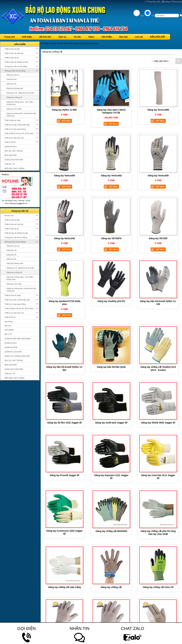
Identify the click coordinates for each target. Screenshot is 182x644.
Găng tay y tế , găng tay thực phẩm (20, 93)
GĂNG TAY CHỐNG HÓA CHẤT (17, 356)
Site (153, 16)
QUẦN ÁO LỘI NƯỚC (13, 352)
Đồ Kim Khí (9, 216)
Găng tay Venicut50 (158, 176)
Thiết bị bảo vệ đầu (12, 49)
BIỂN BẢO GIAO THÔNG (15, 168)
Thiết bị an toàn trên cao (14, 138)
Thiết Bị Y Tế (10, 164)
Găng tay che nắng (14, 109)
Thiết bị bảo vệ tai (12, 58)
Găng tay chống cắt (14, 97)
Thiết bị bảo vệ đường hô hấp (16, 62)
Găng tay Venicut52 (111, 176)
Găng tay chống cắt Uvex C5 (158, 587)
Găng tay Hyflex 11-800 (64, 110)
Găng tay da (11, 259)
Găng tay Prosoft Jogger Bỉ (64, 475)
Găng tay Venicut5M (158, 110)
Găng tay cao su (13, 75)
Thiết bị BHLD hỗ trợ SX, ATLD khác (19, 133)
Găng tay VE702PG (111, 238)
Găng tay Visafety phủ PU (111, 301)
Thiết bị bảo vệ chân (13, 120)
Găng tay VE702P (158, 238)
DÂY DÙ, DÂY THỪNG (14, 151)
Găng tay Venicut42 (64, 238)
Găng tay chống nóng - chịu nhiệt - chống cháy (20, 103)
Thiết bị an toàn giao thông (15, 129)
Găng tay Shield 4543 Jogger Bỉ (158, 423)
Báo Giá (8, 326)
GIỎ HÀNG (9, 330)
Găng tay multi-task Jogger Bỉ (111, 423)
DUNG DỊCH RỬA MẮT (14, 160)
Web (142, 16)
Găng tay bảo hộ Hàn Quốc (111, 367)
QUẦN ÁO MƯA (11, 347)
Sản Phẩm (9, 322)
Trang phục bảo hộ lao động (16, 66)
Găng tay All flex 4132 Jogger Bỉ (65, 423)
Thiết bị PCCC (10, 142)
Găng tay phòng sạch (15, 88)
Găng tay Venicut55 (64, 176)
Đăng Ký (168, 2)
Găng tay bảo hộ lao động (15, 71)
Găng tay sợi (11, 79)
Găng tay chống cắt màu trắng (64, 587)
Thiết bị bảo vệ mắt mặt (14, 53)
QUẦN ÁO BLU (11, 147)
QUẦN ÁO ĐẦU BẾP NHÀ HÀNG (18, 339)
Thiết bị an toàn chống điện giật (17, 125)
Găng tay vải (11, 84)
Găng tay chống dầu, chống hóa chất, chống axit (21, 115)
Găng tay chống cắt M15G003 (111, 531)
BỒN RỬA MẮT (11, 155)
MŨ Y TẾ (8, 334)
